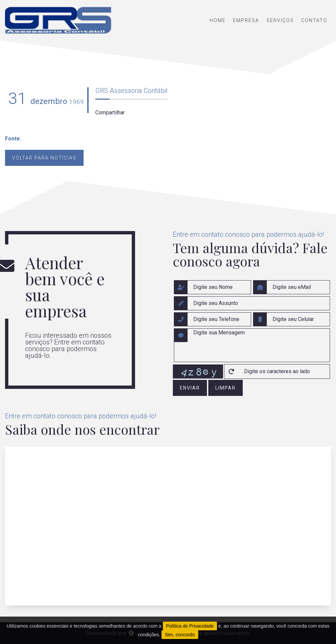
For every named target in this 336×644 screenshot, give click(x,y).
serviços (280, 20)
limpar (226, 388)
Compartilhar (110, 113)
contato (314, 20)
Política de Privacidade (190, 626)
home (218, 20)
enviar (190, 388)
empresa (246, 20)
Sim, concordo (180, 635)
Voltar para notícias (44, 158)
